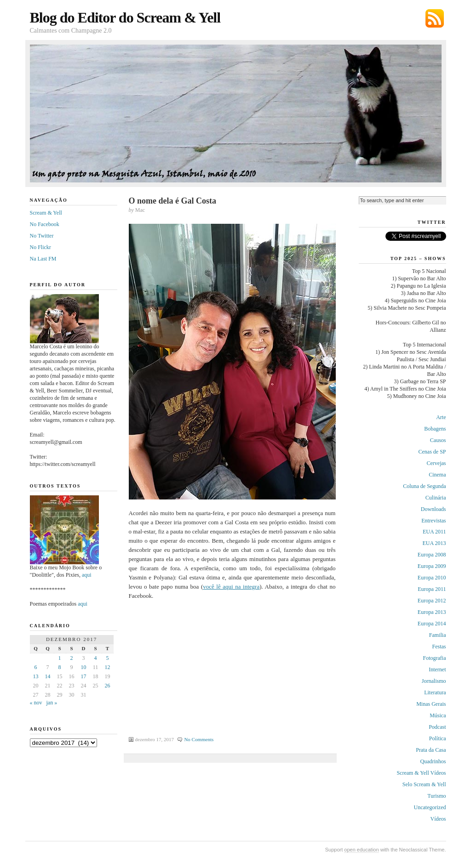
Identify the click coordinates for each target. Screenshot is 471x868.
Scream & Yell (46, 213)
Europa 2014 (432, 624)
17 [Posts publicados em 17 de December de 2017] (84, 676)
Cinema (437, 475)
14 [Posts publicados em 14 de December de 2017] (48, 676)
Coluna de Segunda (424, 486)
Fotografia (435, 658)
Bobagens (435, 429)
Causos (438, 440)
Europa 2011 (432, 589)
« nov (36, 703)
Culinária (436, 498)
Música (438, 715)
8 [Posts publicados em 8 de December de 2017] (60, 667)
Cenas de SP (432, 452)
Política (438, 738)
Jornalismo (434, 681)
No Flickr (40, 247)
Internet (437, 669)
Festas (439, 647)
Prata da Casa (431, 750)
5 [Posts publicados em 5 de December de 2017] (108, 658)
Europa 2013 (432, 612)
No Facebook (45, 224)
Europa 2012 (432, 601)
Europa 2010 (432, 578)
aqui (87, 575)
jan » (52, 703)
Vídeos (438, 819)
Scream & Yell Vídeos (421, 773)
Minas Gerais (431, 704)
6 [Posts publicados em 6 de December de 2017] (36, 667)
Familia (438, 635)
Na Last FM (43, 259)
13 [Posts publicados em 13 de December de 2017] (36, 676)
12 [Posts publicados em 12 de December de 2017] (108, 667)
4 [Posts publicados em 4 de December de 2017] (96, 658)
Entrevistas (434, 521)
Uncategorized (430, 807)
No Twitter (42, 236)
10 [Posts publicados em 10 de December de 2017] (84, 667)
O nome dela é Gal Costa (173, 201)
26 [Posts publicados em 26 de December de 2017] (108, 686)
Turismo (437, 796)
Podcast (437, 727)
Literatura (435, 692)
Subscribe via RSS (435, 18)
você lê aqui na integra (231, 587)
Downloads (434, 509)
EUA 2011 (434, 532)
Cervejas (437, 463)
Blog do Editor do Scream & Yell (125, 17)
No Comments (199, 739)
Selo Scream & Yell (424, 784)
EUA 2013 (434, 543)
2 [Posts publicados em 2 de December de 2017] (72, 658)
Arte (441, 417)
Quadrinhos (433, 761)
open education (361, 850)
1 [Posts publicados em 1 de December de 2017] (60, 658)
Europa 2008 (432, 555)
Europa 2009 (432, 566)
